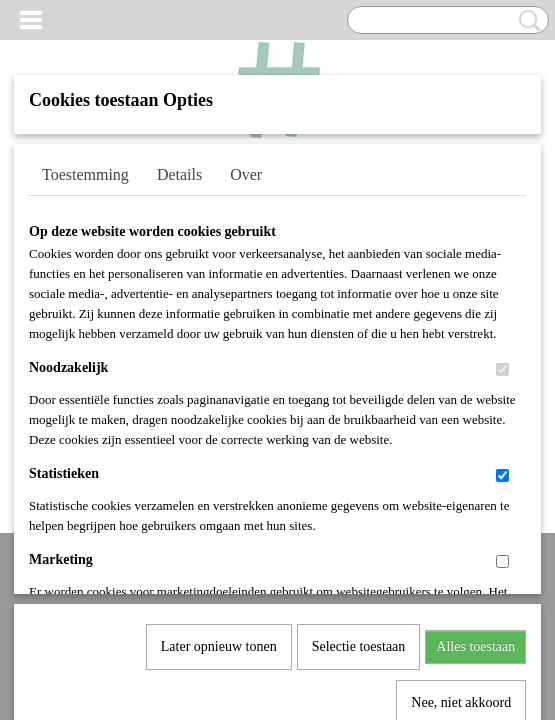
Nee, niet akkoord (461, 497)
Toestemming (85, 174)
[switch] (502, 369)
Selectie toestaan (359, 441)
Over (246, 174)
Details (179, 174)
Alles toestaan (475, 441)
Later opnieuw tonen (219, 441)
